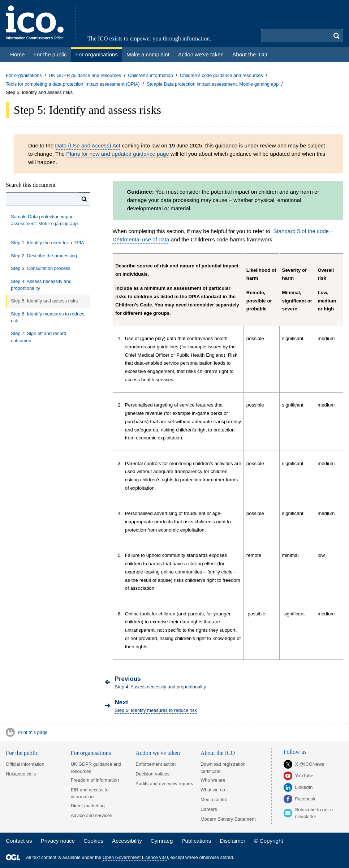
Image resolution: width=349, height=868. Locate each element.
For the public (22, 753)
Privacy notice (58, 841)
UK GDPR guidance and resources (85, 76)
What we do (213, 790)
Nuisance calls (21, 774)
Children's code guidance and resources (221, 76)
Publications (196, 841)
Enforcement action (156, 764)
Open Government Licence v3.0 (135, 857)
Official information (25, 764)
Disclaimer (232, 841)
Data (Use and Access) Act (88, 145)
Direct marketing (88, 806)
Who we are (213, 780)
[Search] (84, 199)
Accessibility (127, 841)
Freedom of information (95, 780)
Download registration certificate (223, 768)
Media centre (214, 800)
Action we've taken (158, 753)
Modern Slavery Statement (228, 819)
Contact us (19, 841)
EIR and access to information (90, 793)
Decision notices (152, 774)
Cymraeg (162, 841)
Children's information (150, 76)
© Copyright (268, 841)
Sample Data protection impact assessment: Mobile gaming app (213, 84)
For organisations (24, 76)
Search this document (31, 185)
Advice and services (92, 815)
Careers (209, 809)
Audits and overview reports (164, 784)
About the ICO (218, 753)
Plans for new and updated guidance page (118, 154)
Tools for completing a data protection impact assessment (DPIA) (73, 84)
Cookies (93, 841)
